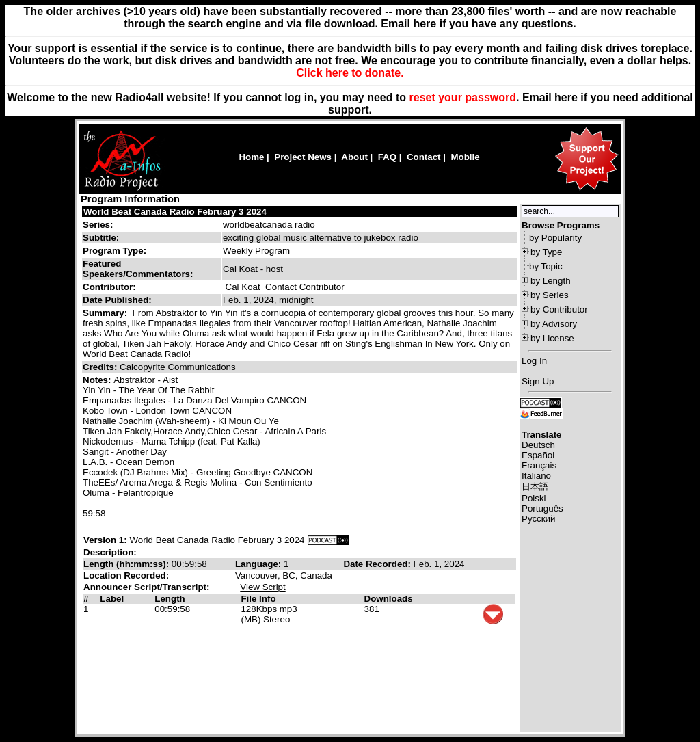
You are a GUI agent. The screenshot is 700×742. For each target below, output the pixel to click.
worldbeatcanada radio (269, 225)
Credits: (101, 367)
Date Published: (117, 300)
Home (251, 157)
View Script (262, 587)
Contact (424, 157)
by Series (550, 295)
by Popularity (555, 238)
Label (112, 599)
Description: (110, 552)
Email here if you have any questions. (478, 24)
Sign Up (538, 381)
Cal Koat (243, 287)
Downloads (389, 599)
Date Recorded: (378, 564)
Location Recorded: (126, 575)
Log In (534, 361)
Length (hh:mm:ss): (127, 564)
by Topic (546, 266)
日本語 (535, 487)
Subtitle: (101, 238)
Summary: (106, 313)
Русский (538, 519)
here (566, 97)
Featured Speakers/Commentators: (138, 269)
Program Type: (115, 251)
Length (170, 599)
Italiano (536, 476)
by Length (551, 281)
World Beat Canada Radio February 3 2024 (175, 212)
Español (538, 455)
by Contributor (559, 309)
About (354, 157)
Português (542, 508)
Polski (534, 498)
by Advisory (554, 324)
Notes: (98, 380)
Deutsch (538, 445)
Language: (259, 564)
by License (552, 338)
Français (539, 465)
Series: (98, 225)
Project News (303, 157)
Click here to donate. (350, 73)
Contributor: (109, 287)
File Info (258, 599)
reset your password (463, 97)
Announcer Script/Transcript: (146, 587)
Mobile (465, 157)
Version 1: (105, 540)
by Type (546, 252)
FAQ (387, 157)
